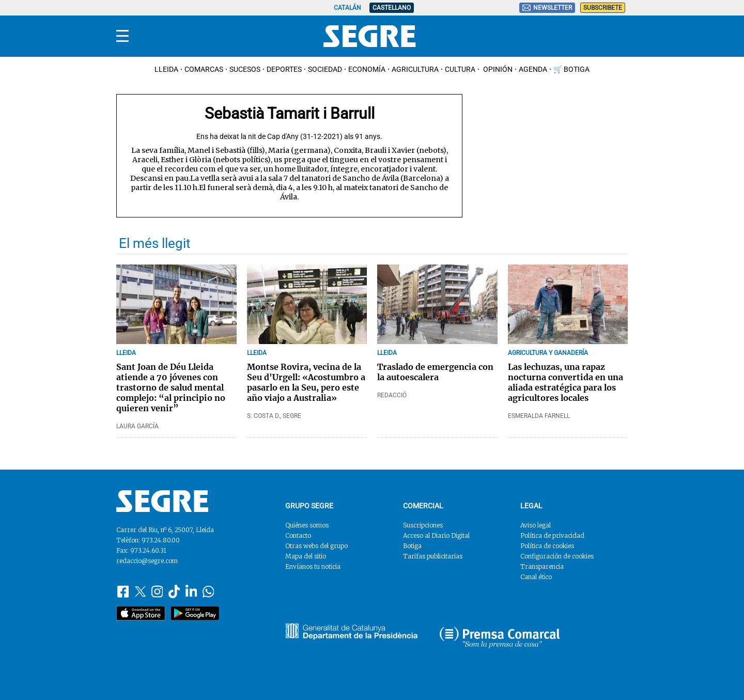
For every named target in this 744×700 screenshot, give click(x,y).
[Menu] (122, 36)
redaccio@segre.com (147, 561)
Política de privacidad (552, 535)
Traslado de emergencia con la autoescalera (435, 372)
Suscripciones (423, 525)
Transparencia (542, 566)
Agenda (533, 69)
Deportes (284, 69)
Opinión (497, 69)
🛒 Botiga (571, 69)
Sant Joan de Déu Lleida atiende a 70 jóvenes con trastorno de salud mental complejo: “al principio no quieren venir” (171, 387)
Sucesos (245, 69)
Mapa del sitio (306, 556)
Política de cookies (547, 546)
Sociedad (325, 69)
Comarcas (204, 69)
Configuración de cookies (557, 556)
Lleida (166, 69)
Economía (367, 69)
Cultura (460, 69)
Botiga (412, 546)
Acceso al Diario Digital (436, 535)
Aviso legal (536, 525)
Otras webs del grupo (316, 546)
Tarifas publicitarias (433, 556)
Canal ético (536, 577)
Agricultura (415, 69)
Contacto (298, 535)
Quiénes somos (307, 525)
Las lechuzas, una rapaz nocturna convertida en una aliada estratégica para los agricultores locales (565, 382)
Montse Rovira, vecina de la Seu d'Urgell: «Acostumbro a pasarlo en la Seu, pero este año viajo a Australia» (306, 382)
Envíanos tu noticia (313, 566)
